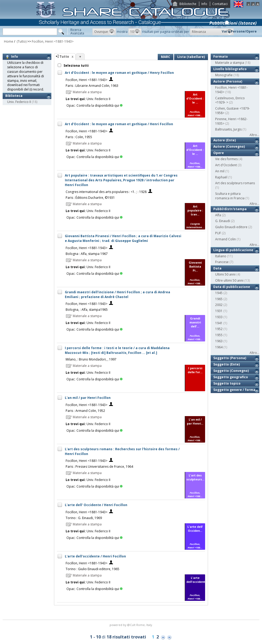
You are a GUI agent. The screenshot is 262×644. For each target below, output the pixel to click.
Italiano (221, 256)
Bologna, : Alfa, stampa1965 (87, 310)
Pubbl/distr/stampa (230, 209)
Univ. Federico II (19, 102)
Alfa (218, 215)
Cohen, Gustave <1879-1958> (232, 111)
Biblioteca (14, 96)
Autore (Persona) (228, 81)
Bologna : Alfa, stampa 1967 (87, 254)
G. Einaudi (223, 221)
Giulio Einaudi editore (231, 227)
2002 (219, 305)
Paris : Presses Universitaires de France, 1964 (99, 467)
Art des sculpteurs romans (235, 183)
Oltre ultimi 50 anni (229, 280)
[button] (104, 32)
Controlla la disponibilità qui (100, 105)
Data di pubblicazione (232, 287)
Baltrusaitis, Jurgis (228, 129)
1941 (219, 323)
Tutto (64, 57)
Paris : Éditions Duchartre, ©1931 (90, 198)
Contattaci (220, 4)
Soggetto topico (227, 383)
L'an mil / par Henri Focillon (88, 398)
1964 (219, 347)
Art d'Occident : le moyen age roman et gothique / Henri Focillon (119, 124)
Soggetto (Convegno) (231, 371)
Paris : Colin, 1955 (79, 137)
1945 (219, 293)
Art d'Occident (226, 165)
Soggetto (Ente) (227, 364)
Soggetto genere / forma (234, 390)
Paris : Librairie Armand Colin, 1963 (92, 86)
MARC (166, 57)
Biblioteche (188, 4)
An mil (220, 171)
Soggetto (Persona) (230, 358)
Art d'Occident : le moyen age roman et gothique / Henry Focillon (119, 73)
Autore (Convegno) (229, 147)
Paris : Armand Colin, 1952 (85, 411)
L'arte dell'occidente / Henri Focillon (95, 556)
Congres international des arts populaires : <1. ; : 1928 (106, 192)
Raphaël (221, 177)
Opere (219, 153)
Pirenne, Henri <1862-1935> (231, 121)
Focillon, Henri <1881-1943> (53, 41)
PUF (218, 233)
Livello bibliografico (230, 69)
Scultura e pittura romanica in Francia (230, 196)
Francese (222, 262)
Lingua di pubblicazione (233, 250)
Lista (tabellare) (191, 57)
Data (217, 268)
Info (204, 4)
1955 (219, 335)
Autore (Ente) (225, 140)
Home (9, 41)
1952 (219, 329)
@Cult (132, 625)
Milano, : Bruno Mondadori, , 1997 (91, 359)
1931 (219, 311)
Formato (221, 57)
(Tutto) (21, 41)
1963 (219, 341)
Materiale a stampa (230, 63)
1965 (219, 299)
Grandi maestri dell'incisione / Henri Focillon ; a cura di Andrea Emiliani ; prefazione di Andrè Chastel (118, 294)
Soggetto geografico (231, 377)
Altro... (254, 135)
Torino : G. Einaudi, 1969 (84, 518)
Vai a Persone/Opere (239, 31)
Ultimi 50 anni (225, 274)
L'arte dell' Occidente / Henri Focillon (96, 505)
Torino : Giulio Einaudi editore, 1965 (92, 569)
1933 (219, 317)
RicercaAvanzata (77, 31)
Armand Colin (225, 239)
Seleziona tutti (76, 66)
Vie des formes (226, 159)
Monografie (224, 75)
